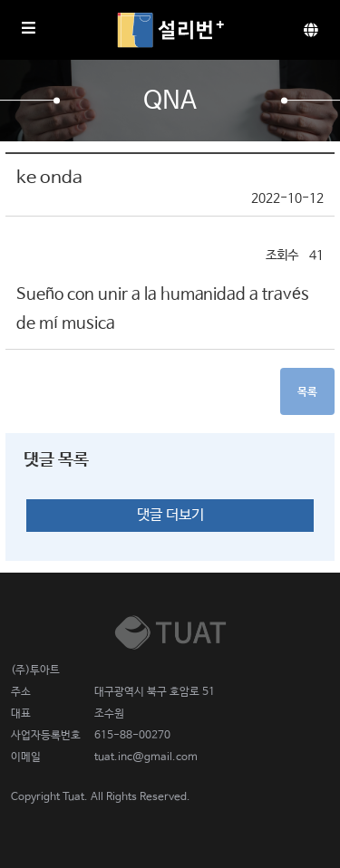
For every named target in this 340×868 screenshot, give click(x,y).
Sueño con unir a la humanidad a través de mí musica (163, 309)
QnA (170, 101)
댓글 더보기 (170, 515)
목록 (307, 392)
